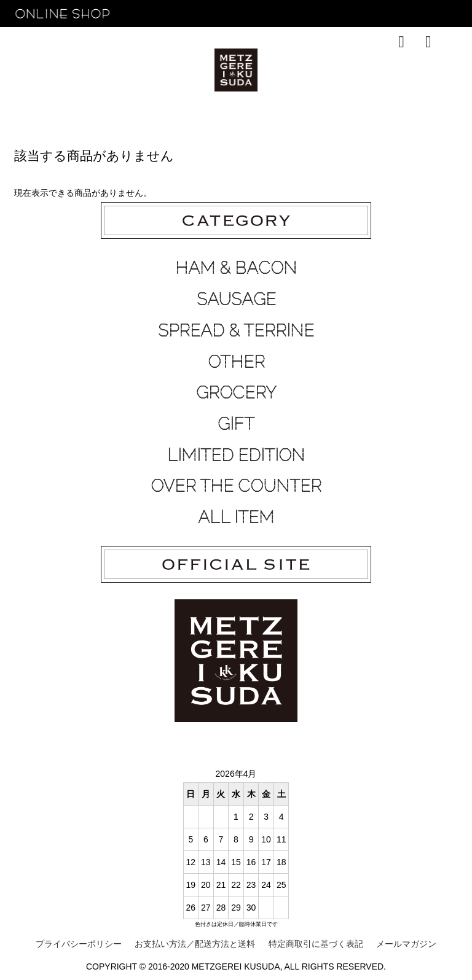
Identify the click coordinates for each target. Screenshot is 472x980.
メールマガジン (406, 944)
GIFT (236, 424)
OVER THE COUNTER (236, 486)
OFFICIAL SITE (407, 71)
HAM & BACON (236, 268)
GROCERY (236, 392)
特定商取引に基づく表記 (316, 944)
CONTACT (341, 71)
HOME (47, 71)
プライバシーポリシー (79, 944)
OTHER (236, 362)
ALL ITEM (236, 517)
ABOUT (292, 71)
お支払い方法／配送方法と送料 (195, 944)
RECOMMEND (106, 71)
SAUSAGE (236, 299)
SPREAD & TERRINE (236, 330)
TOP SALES (176, 71)
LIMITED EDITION (236, 455)
